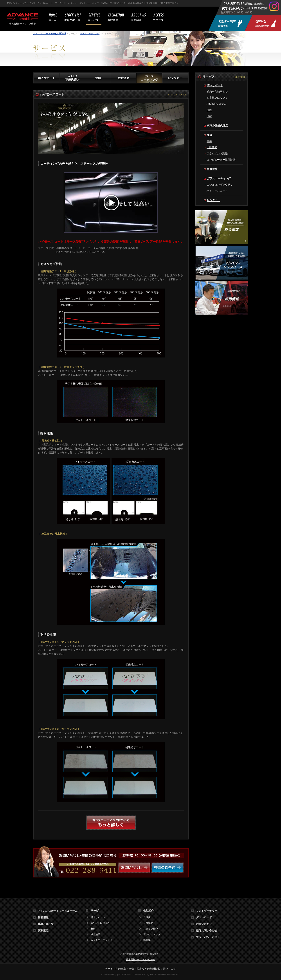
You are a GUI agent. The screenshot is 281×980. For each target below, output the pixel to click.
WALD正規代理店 (217, 126)
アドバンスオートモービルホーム (58, 911)
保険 (209, 110)
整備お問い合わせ (207, 931)
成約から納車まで (217, 92)
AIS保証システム (217, 104)
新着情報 (43, 917)
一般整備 (212, 147)
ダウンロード (204, 917)
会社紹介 (149, 911)
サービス (96, 911)
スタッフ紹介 (151, 929)
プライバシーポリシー (209, 937)
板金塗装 (212, 169)
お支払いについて (217, 98)
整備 (210, 135)
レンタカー (214, 200)
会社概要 (148, 923)
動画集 (147, 940)
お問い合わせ (204, 924)
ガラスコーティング (90, 33)
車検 (209, 141)
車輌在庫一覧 (46, 924)
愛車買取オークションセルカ (140, 959)
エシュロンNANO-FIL (219, 185)
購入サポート (215, 85)
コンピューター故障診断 (221, 160)
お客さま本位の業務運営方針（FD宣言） (140, 954)
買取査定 (43, 931)
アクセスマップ (152, 934)
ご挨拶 (147, 917)
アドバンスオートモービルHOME (49, 33)
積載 (209, 116)
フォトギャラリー (207, 911)
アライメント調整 (217, 153)
